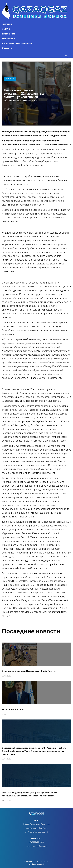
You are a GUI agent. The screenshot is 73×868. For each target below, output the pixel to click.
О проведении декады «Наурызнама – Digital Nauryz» (29, 671)
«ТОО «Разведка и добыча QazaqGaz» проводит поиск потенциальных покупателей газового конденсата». (29, 794)
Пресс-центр (9, 34)
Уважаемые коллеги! (13, 709)
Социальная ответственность (17, 43)
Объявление (8, 39)
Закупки (6, 29)
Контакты (7, 48)
